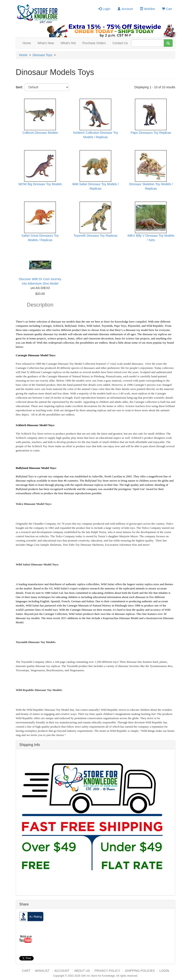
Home (27, 43)
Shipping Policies (140, 971)
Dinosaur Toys (42, 55)
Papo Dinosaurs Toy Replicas (151, 133)
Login (104, 9)
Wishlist (147, 9)
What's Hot (68, 43)
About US (82, 971)
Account (125, 9)
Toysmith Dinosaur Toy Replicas (95, 236)
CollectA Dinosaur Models (40, 133)
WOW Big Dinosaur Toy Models (40, 184)
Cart (167, 9)
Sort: (19, 87)
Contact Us (120, 43)
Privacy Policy (107, 971)
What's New (46, 43)
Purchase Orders (94, 43)
